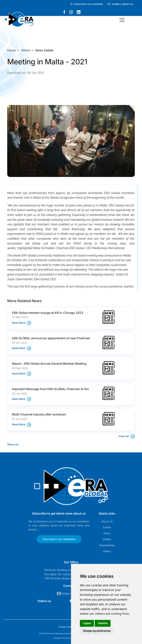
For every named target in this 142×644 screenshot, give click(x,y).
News (107, 533)
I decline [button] (103, 623)
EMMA (107, 539)
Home (11, 50)
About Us (107, 521)
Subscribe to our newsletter (89, 4)
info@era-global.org (122, 4)
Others (26, 50)
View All (127, 436)
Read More (22, 323)
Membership (107, 545)
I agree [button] (87, 623)
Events (107, 527)
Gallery (107, 551)
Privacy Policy (66, 627)
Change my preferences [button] (97, 631)
